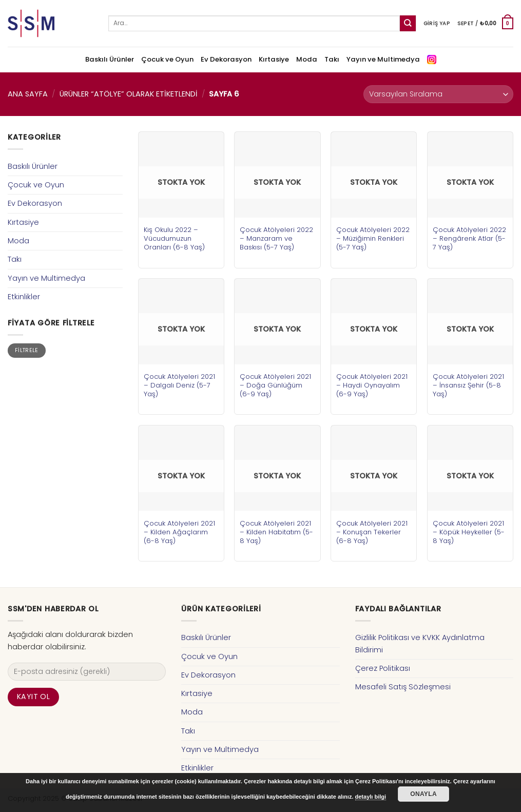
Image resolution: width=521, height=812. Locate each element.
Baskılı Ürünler (110, 59)
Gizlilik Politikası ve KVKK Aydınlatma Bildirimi (420, 643)
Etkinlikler (24, 297)
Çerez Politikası (383, 668)
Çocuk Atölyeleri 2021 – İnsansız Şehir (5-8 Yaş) (468, 385)
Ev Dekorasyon (226, 59)
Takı (332, 59)
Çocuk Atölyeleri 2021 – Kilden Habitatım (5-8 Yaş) (276, 532)
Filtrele (27, 350)
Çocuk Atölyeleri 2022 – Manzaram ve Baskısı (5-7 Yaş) (276, 238)
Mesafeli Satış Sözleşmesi (403, 687)
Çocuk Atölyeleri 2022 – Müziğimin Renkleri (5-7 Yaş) (373, 238)
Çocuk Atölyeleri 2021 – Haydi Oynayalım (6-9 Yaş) (372, 385)
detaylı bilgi (371, 797)
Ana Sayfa (28, 94)
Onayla (423, 794)
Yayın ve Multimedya (383, 59)
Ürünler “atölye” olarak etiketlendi (129, 94)
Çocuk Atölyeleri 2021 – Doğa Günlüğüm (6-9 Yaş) (275, 385)
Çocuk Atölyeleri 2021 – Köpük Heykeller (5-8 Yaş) (469, 532)
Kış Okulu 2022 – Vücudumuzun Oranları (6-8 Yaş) (174, 238)
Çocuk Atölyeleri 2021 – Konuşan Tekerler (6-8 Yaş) (372, 532)
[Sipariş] (438, 94)
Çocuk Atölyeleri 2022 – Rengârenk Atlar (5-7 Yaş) (469, 238)
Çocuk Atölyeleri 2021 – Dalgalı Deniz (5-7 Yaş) (179, 385)
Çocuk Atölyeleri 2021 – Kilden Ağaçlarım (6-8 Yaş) (179, 532)
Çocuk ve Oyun (167, 59)
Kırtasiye (274, 59)
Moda (307, 59)
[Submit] (408, 23)
